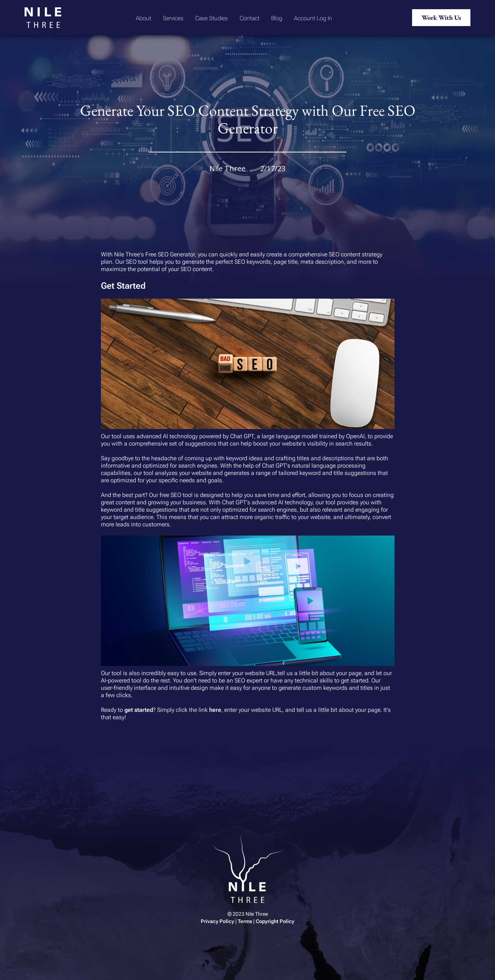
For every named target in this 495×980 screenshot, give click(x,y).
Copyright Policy (275, 921)
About (143, 18)
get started (139, 710)
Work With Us (441, 17)
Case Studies (212, 18)
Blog (277, 18)
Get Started (123, 286)
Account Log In (313, 18)
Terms (245, 921)
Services (173, 18)
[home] (43, 18)
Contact (250, 18)
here (215, 710)
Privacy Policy (217, 921)
